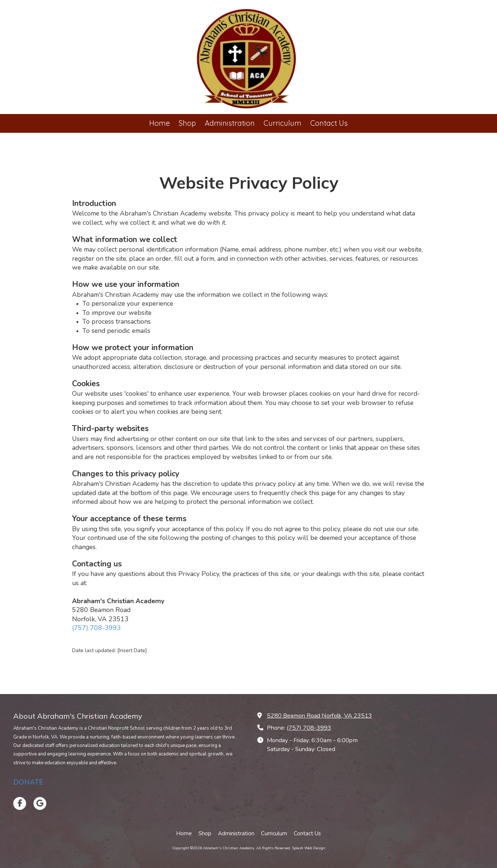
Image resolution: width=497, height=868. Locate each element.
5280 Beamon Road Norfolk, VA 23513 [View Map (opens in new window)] (319, 716)
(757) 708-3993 (96, 628)
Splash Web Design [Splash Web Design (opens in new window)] (309, 848)
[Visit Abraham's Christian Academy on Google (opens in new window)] (40, 803)
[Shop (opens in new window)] (187, 123)
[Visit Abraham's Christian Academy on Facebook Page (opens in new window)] (20, 803)
